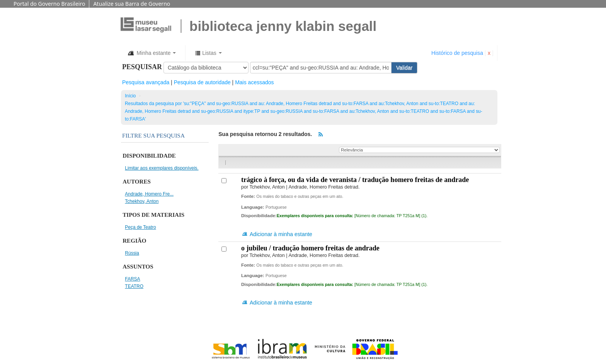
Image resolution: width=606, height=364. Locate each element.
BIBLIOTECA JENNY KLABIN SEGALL (283, 26)
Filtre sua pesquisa (153, 135)
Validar (404, 68)
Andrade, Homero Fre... (149, 194)
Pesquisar (142, 67)
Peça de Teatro (140, 227)
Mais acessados (254, 82)
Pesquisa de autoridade (202, 82)
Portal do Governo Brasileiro (49, 4)
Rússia (132, 253)
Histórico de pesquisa (457, 53)
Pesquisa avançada (146, 82)
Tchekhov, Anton (142, 201)
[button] (151, 53)
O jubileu (310, 248)
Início (130, 96)
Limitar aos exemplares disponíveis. (162, 168)
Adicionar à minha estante (277, 234)
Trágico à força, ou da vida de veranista (355, 180)
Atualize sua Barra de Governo (132, 4)
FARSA (132, 279)
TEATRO (134, 286)
